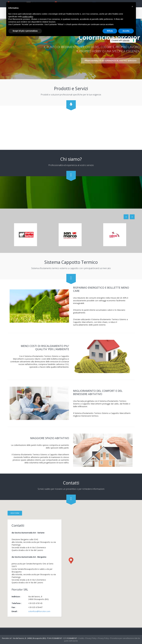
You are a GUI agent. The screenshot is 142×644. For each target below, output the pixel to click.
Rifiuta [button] (110, 31)
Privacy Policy (91, 638)
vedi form (15, 513)
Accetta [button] (126, 31)
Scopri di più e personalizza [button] (25, 31)
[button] (132, 6)
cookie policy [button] (28, 17)
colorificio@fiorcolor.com (39, 611)
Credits (81, 638)
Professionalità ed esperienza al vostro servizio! (111, 60)
